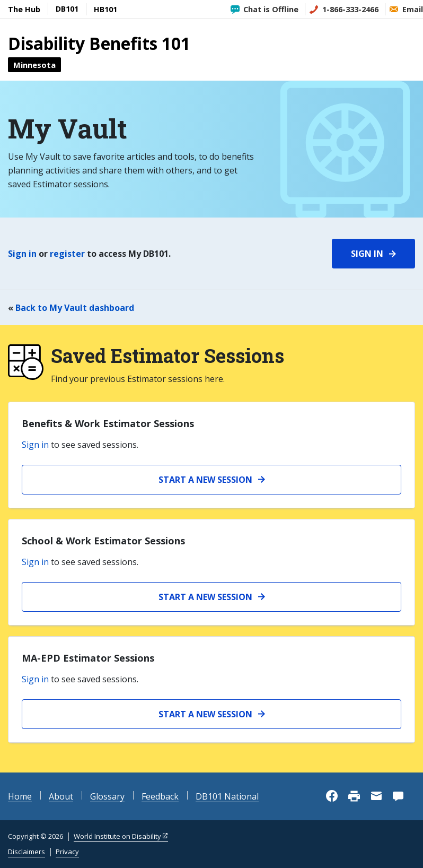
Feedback (160, 796)
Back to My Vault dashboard (75, 308)
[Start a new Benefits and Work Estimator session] (211, 480)
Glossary (107, 796)
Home (20, 796)
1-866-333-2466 (350, 9)
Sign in (22, 254)
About (61, 796)
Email (413, 9)
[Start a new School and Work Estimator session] (211, 597)
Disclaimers (27, 852)
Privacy (67, 852)
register (67, 254)
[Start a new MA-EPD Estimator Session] (211, 714)
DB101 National (227, 796)
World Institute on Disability (117, 836)
